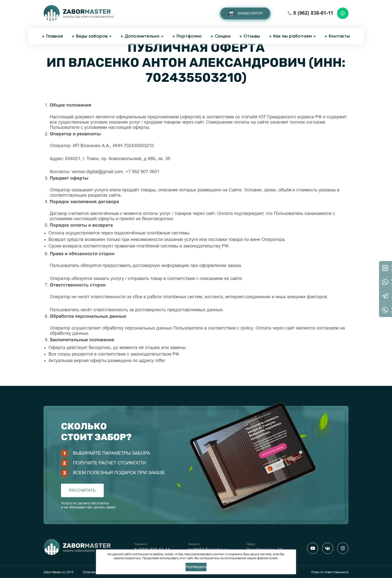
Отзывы (252, 36)
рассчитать (82, 490)
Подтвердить (196, 567)
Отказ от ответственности (330, 572)
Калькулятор (250, 13)
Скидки (223, 36)
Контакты (339, 36)
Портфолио (189, 36)
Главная (54, 36)
